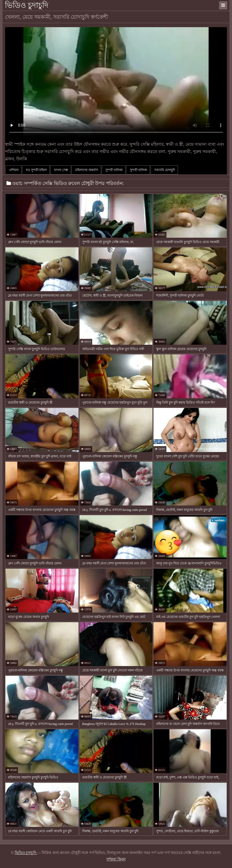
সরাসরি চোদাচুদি (164, 170)
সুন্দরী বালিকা (114, 170)
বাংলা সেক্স (61, 170)
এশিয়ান (13, 170)
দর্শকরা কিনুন (116, 859)
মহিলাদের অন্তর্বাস (86, 170)
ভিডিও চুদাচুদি (27, 5)
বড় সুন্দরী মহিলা (36, 170)
